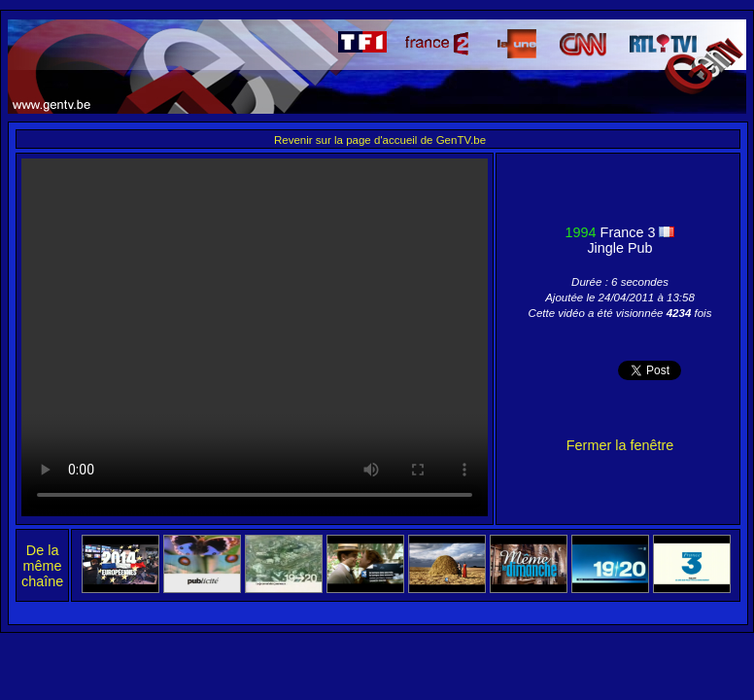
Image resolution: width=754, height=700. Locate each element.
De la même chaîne (42, 566)
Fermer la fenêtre (620, 445)
